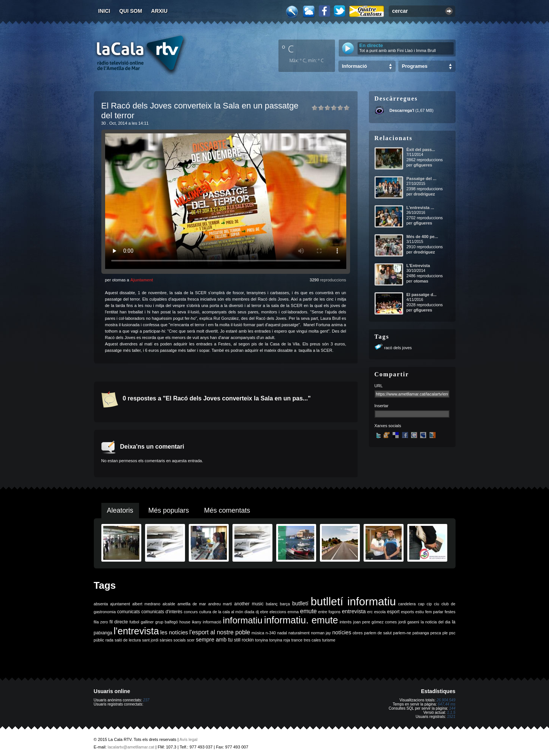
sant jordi (150, 640)
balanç (271, 604)
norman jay (321, 633)
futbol (134, 622)
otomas (421, 281)
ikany (197, 622)
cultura (205, 612)
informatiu (242, 620)
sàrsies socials (173, 640)
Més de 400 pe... (422, 237)
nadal (282, 633)
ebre (264, 612)
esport (393, 612)
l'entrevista (136, 631)
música (258, 633)
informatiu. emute (301, 620)
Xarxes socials (388, 426)
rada (109, 640)
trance (297, 640)
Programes (415, 66)
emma (293, 612)
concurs (191, 612)
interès (346, 622)
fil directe (119, 622)
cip (429, 604)
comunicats (129, 612)
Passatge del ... (421, 179)
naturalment (299, 633)
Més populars (169, 510)
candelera (407, 604)
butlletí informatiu (353, 601)
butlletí (300, 603)
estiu (420, 612)
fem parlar (434, 612)
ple (445, 633)
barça (285, 604)
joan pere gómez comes (375, 622)
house (185, 622)
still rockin (244, 640)
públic (99, 640)
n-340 (271, 633)
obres (358, 633)
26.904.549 (446, 700)
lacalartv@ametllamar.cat (131, 747)
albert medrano (146, 604)
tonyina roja (280, 640)
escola (380, 612)
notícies (342, 632)
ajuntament (120, 604)
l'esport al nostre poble (220, 632)
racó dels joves (398, 348)
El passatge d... (422, 295)
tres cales (312, 640)
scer (191, 640)
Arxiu (159, 11)
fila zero (101, 622)
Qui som (131, 11)
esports (408, 612)
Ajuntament (142, 280)
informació (212, 622)
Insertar (382, 406)
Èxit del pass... (421, 150)
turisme (329, 640)
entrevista (354, 611)
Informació (355, 66)
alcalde (169, 604)
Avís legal (188, 739)
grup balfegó (167, 622)
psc (452, 633)
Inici (104, 11)
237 (146, 700)
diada (249, 612)
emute (308, 611)
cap (421, 604)
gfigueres (423, 165)
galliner (147, 622)
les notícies (174, 632)
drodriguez (424, 194)
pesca (436, 633)
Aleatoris (120, 510)
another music (249, 604)
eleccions (278, 612)
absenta (101, 604)
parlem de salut (378, 633)
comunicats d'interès (162, 612)
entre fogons (329, 612)
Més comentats (227, 510)
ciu (437, 604)
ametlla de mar (192, 604)
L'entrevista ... (421, 208)
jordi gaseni (409, 622)
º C (288, 49)
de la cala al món (228, 612)
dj (257, 612)
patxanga (421, 633)
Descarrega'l (402, 110)
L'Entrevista (418, 266)
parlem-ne (402, 633)
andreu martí (220, 604)
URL (379, 386)
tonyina (262, 640)
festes (450, 612)
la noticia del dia (436, 622)
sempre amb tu (214, 640)
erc (370, 612)
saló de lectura (128, 640)
